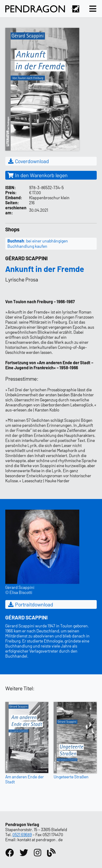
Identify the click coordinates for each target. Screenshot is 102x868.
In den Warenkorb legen (38, 175)
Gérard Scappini (26, 258)
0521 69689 (22, 834)
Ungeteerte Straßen (71, 777)
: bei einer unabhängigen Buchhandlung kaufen (38, 244)
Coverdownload (28, 161)
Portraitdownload (30, 604)
